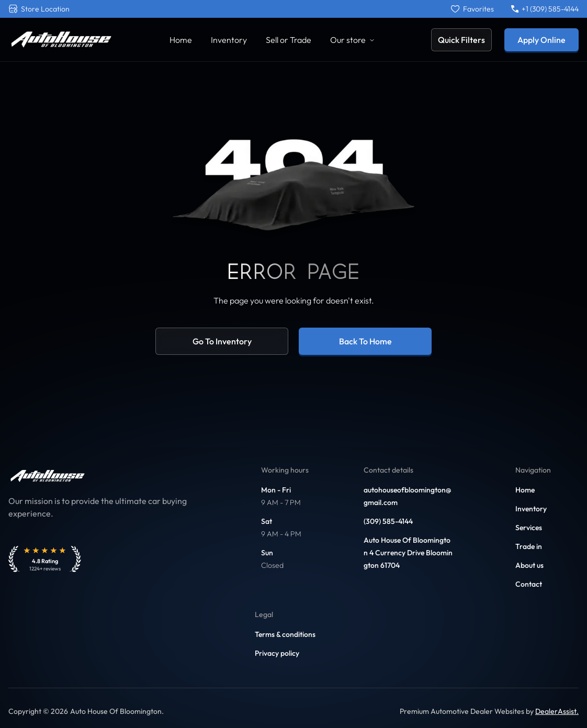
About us (529, 565)
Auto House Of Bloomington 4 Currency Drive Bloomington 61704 (408, 553)
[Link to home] (61, 40)
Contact (529, 584)
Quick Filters (461, 40)
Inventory (531, 509)
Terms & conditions (285, 634)
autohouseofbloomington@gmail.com (407, 496)
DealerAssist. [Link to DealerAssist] (557, 711)
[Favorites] (472, 9)
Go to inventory (222, 341)
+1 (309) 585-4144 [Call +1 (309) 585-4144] (545, 9)
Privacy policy (277, 653)
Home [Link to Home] (181, 40)
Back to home (365, 341)
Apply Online (541, 40)
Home (525, 490)
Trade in (529, 546)
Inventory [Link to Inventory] (229, 40)
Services (529, 528)
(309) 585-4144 (388, 521)
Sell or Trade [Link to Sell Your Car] (289, 40)
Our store (353, 40)
